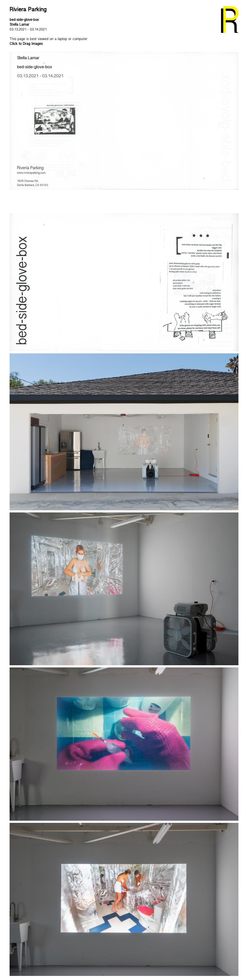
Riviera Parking (28, 11)
